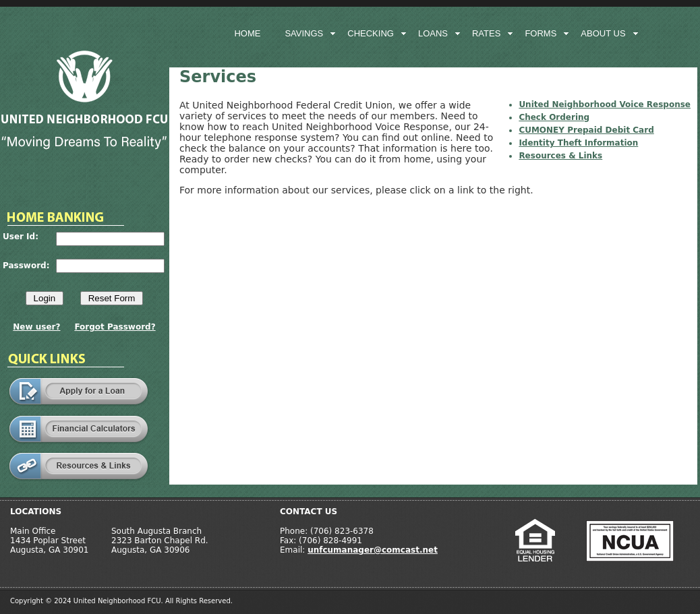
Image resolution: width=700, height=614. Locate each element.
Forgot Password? (115, 327)
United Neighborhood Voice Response (605, 104)
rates (486, 33)
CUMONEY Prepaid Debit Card (586, 130)
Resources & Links (560, 156)
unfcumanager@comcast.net (373, 550)
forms (541, 33)
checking (371, 33)
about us (603, 33)
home (247, 33)
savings (304, 33)
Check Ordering (554, 117)
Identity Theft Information (578, 143)
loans (433, 33)
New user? (36, 327)
